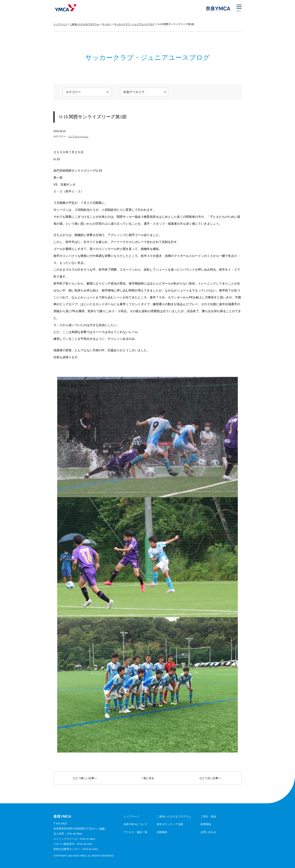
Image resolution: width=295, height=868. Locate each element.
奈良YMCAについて (135, 824)
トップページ (61, 24)
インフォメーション (79, 136)
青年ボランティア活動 (170, 824)
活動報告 (162, 832)
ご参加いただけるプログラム (87, 24)
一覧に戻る (147, 778)
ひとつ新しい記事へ (85, 778)
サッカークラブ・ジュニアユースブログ (140, 24)
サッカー (111, 24)
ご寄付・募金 (208, 816)
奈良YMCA (65, 8)
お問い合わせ (208, 832)
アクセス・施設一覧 (135, 832)
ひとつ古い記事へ (210, 778)
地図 (102, 829)
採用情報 (206, 824)
